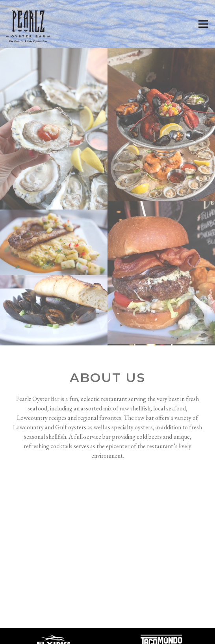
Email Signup (144, 635)
